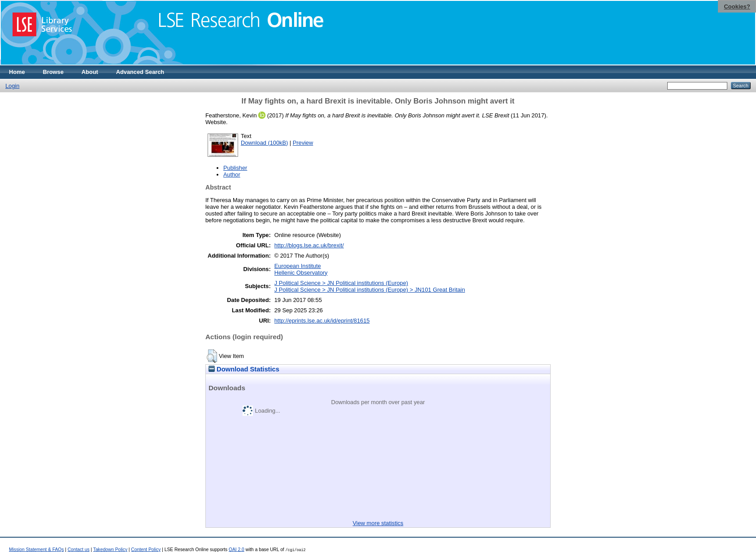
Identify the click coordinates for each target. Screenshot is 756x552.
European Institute (298, 266)
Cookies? (737, 6)
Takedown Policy (110, 550)
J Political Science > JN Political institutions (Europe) (341, 283)
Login (12, 86)
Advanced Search (140, 72)
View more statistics (378, 523)
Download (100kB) (264, 143)
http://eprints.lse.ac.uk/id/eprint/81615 (322, 321)
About (90, 72)
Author (232, 175)
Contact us (79, 550)
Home (17, 72)
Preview (303, 143)
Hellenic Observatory (301, 273)
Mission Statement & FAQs (36, 550)
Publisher (235, 168)
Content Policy (146, 550)
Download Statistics (244, 369)
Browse (53, 72)
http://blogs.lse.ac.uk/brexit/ (309, 245)
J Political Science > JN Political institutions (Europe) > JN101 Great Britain (370, 290)
